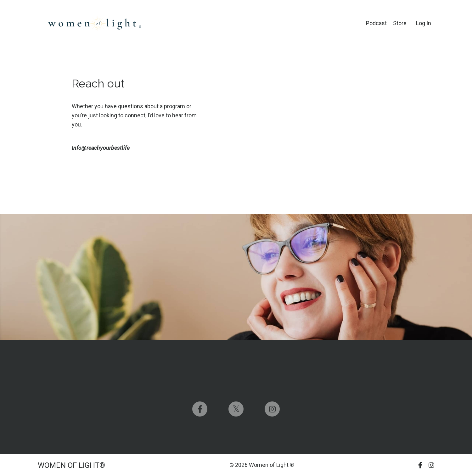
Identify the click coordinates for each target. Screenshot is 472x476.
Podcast (376, 23)
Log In (424, 23)
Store (400, 23)
